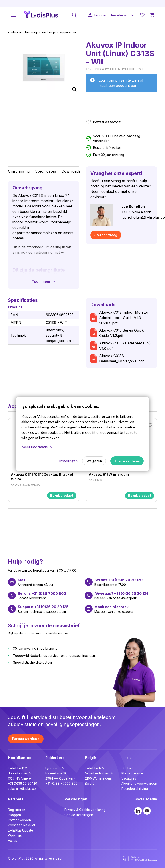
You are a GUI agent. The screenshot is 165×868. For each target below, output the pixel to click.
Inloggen (14, 815)
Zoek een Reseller (22, 825)
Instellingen (68, 461)
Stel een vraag (106, 235)
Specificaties (46, 171)
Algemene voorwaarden (139, 783)
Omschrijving (19, 171)
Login (103, 80)
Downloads (71, 171)
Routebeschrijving (135, 789)
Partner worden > (26, 739)
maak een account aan (118, 86)
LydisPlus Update (21, 830)
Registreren (17, 810)
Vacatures (129, 778)
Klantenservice (132, 773)
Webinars (15, 835)
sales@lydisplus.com (23, 789)
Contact (127, 768)
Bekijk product (62, 495)
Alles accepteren (127, 461)
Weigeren (94, 461)
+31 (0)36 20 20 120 (23, 783)
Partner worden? (20, 820)
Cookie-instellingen (79, 815)
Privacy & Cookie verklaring (85, 810)
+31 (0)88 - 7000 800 (61, 783)
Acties (12, 841)
